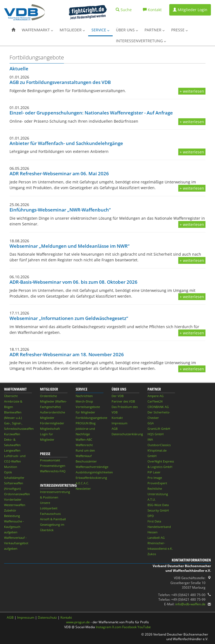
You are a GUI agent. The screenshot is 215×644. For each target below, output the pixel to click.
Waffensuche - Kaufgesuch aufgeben (14, 527)
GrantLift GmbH (159, 429)
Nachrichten (84, 396)
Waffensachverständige (92, 467)
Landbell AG (156, 538)
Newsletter (83, 489)
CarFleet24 (155, 401)
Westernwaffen (15, 505)
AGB (115, 429)
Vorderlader (13, 499)
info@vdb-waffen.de (190, 604)
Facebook (129, 627)
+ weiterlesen (192, 91)
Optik (8, 472)
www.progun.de (78, 622)
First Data (154, 521)
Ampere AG (156, 396)
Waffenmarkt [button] (37, 30)
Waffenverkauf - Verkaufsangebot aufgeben (16, 543)
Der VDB (118, 396)
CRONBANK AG (158, 407)
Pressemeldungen (53, 466)
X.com (117, 627)
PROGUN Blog (86, 423)
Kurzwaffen (12, 434)
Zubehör (10, 510)
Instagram (104, 627)
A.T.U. (152, 499)
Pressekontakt (50, 460)
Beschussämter (86, 461)
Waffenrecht (84, 445)
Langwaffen (12, 450)
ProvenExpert (157, 483)
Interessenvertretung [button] (141, 41)
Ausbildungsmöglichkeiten (94, 472)
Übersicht (11, 396)
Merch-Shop (84, 401)
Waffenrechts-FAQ (53, 471)
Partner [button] (155, 30)
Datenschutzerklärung (127, 434)
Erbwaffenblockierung (91, 478)
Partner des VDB (123, 401)
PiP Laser (154, 472)
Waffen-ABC (84, 439)
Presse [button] (179, 30)
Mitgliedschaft (50, 429)
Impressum (119, 423)
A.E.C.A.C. (82, 483)
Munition (11, 467)
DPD (151, 516)
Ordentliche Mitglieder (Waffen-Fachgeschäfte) (53, 401)
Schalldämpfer (14, 478)
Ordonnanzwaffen (17, 494)
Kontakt (117, 418)
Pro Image (155, 478)
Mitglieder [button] (72, 30)
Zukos (152, 554)
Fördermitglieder (52, 423)
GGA (151, 423)
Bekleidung (12, 516)
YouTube (144, 627)
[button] (13, 30)
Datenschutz (47, 617)
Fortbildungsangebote (91, 418)
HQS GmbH (156, 434)
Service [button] (100, 30)
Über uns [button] (127, 30)
